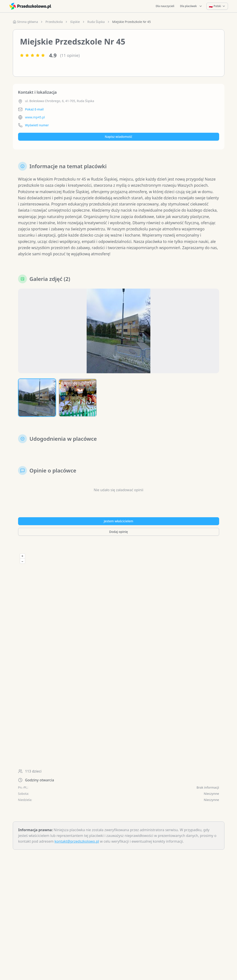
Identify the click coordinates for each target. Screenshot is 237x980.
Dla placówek (191, 6)
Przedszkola (54, 22)
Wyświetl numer (37, 125)
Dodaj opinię (118, 535)
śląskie (75, 22)
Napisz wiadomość (118, 137)
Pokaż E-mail (34, 109)
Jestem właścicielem (119, 524)
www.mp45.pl (35, 117)
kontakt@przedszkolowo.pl (77, 844)
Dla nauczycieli (165, 6)
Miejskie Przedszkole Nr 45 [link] (132, 22)
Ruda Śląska (96, 22)
